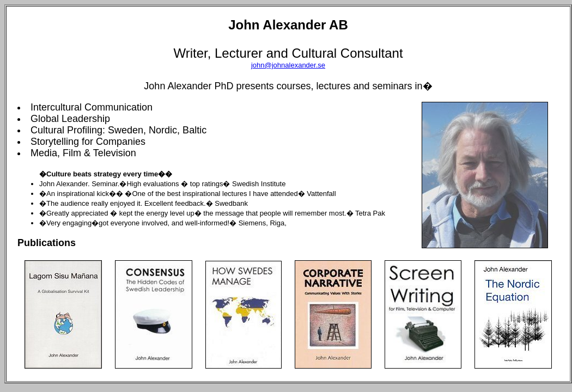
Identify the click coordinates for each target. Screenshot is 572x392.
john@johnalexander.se (288, 65)
